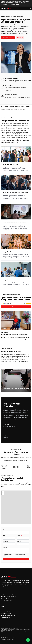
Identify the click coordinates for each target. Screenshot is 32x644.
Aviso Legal (3, 609)
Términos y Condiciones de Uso (12, 556)
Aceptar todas (4, 5)
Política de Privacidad (18, 554)
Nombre (5, 530)
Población (20, 541)
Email (4, 536)
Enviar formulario (16, 559)
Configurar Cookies (5, 618)
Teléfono (19, 536)
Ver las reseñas (16, 307)
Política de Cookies (5, 611)
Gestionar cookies (15, 5)
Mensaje (5, 547)
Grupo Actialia (10, 639)
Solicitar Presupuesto (8, 38)
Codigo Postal (7, 541)
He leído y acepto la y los (15, 555)
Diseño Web (4, 639)
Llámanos (20, 38)
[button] (16, 507)
